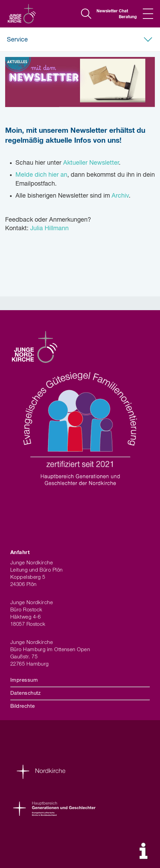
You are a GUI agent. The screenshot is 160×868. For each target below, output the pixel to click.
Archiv (120, 196)
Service (17, 40)
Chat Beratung (127, 14)
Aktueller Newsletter (91, 163)
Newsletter (105, 11)
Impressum (24, 680)
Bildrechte (23, 706)
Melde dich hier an (41, 175)
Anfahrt (20, 553)
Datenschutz (26, 693)
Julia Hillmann (49, 228)
